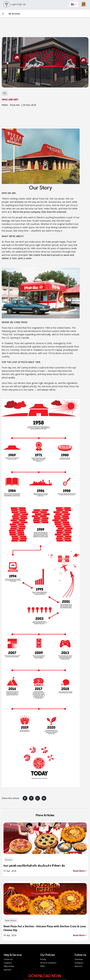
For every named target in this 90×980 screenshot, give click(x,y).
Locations (8, 963)
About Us (79, 966)
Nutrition (8, 970)
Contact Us (8, 959)
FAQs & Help (9, 966)
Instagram (79, 963)
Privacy (43, 959)
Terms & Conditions (48, 963)
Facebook (79, 959)
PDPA (42, 966)
